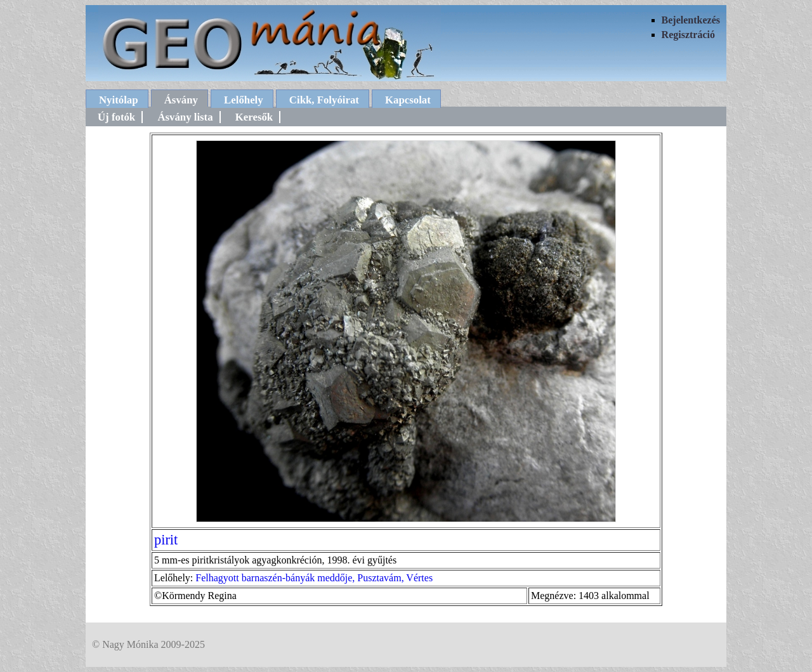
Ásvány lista (185, 117)
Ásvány (181, 100)
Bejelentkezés (691, 20)
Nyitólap (119, 100)
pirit (166, 540)
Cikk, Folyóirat (324, 100)
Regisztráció (688, 35)
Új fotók (116, 117)
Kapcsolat (408, 100)
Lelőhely (244, 100)
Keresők (254, 117)
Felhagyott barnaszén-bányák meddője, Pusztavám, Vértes (314, 578)
